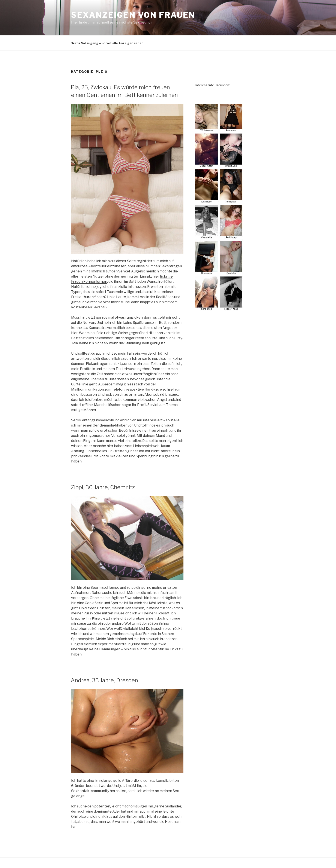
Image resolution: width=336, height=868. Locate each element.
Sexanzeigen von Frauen (133, 15)
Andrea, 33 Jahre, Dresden (104, 680)
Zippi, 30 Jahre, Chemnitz (103, 487)
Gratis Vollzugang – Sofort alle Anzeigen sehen (107, 43)
